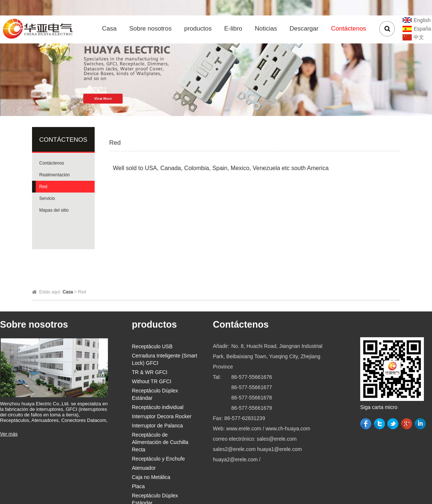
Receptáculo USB (152, 346)
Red (43, 187)
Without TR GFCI (152, 381)
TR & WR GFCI (150, 372)
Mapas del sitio (54, 210)
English (422, 20)
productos (198, 29)
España (422, 29)
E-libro (233, 29)
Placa (138, 486)
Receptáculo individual (158, 407)
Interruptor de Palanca (157, 426)
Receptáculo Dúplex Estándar (155, 394)
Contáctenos (349, 29)
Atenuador (144, 468)
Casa (109, 29)
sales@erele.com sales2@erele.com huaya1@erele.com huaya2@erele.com (257, 449)
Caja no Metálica (151, 477)
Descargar (304, 29)
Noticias (266, 29)
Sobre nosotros (150, 29)
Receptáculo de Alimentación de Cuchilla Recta (160, 442)
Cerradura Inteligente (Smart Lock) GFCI (164, 359)
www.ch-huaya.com (288, 429)
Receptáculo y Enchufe (158, 459)
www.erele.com (244, 429)
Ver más (9, 434)
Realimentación (55, 175)
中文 (419, 37)
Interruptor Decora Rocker (162, 416)
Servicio (47, 198)
